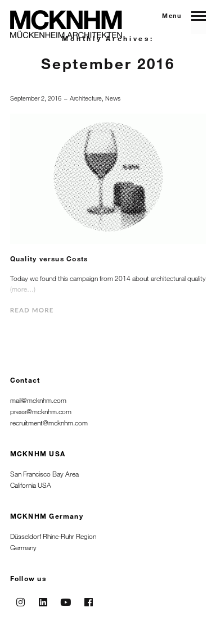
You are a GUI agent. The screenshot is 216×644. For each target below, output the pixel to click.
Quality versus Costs (49, 258)
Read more (32, 310)
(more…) (23, 289)
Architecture (86, 98)
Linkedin (43, 598)
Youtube (66, 598)
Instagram (20, 598)
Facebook (88, 598)
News (113, 98)
